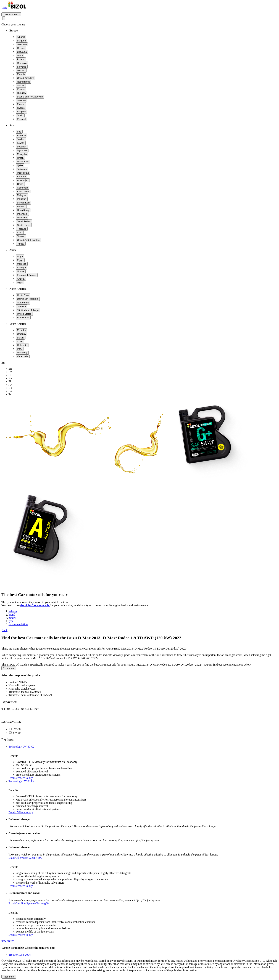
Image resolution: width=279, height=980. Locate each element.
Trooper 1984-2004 (20, 955)
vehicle (13, 611)
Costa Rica (23, 295)
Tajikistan (22, 169)
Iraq (19, 132)
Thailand (22, 229)
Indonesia (22, 214)
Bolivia (21, 338)
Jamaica (22, 306)
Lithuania (22, 52)
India (20, 233)
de (10, 372)
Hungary (22, 93)
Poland (21, 59)
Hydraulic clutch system (22, 689)
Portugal (22, 119)
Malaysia (22, 195)
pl (10, 381)
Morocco (22, 264)
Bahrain (21, 206)
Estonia (21, 74)
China (20, 184)
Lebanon (22, 147)
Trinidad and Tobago (28, 310)
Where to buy (25, 778)
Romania (22, 63)
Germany (22, 44)
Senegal (21, 268)
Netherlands (23, 82)
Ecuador (22, 330)
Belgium (21, 112)
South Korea (24, 225)
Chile (20, 341)
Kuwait (21, 143)
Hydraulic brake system (22, 685)
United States (24, 314)
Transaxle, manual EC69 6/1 (25, 692)
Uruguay (22, 334)
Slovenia (22, 67)
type (11, 621)
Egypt (20, 260)
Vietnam (21, 177)
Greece (21, 48)
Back (4, 630)
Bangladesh (23, 203)
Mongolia (22, 154)
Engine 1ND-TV (18, 682)
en (10, 369)
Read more (9, 668)
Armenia (22, 135)
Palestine (22, 218)
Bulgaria (21, 41)
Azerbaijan (23, 180)
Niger (20, 283)
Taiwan (21, 236)
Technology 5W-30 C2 (22, 781)
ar (10, 385)
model (12, 618)
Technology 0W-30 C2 (22, 747)
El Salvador (23, 318)
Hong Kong (23, 210)
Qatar (20, 165)
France (21, 104)
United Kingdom (26, 78)
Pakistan (22, 199)
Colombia (22, 345)
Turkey (21, 244)
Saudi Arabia (24, 221)
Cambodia (23, 188)
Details (13, 778)
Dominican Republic (28, 299)
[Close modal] (4, 18)
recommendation (18, 624)
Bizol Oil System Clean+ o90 (25, 858)
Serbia (21, 85)
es (10, 375)
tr (10, 394)
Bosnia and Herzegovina (30, 97)
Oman (20, 158)
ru (10, 378)
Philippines (23, 162)
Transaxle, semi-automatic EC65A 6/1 (30, 695)
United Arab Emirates (28, 240)
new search (8, 941)
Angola (21, 279)
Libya (20, 256)
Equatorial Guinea (27, 275)
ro (10, 391)
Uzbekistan (23, 173)
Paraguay (22, 353)
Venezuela (23, 356)
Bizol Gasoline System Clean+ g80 (29, 903)
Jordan (21, 139)
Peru (20, 349)
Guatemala (23, 303)
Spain (20, 115)
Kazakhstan (23, 191)
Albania (21, 37)
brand (12, 615)
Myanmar (22, 150)
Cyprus (21, 108)
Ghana (21, 271)
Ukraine (21, 71)
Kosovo (21, 89)
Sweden (21, 100)
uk (10, 388)
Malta (20, 56)
